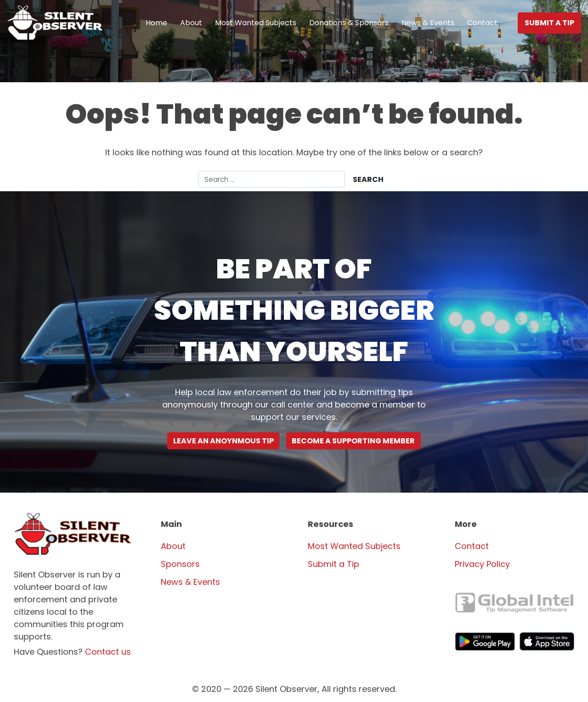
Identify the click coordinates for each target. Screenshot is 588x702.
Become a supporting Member (353, 441)
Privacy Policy (482, 564)
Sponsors (180, 564)
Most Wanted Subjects (256, 23)
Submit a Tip (549, 23)
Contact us (108, 652)
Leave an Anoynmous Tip (223, 441)
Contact (482, 23)
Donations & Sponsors (349, 23)
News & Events (428, 23)
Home (156, 23)
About (191, 23)
